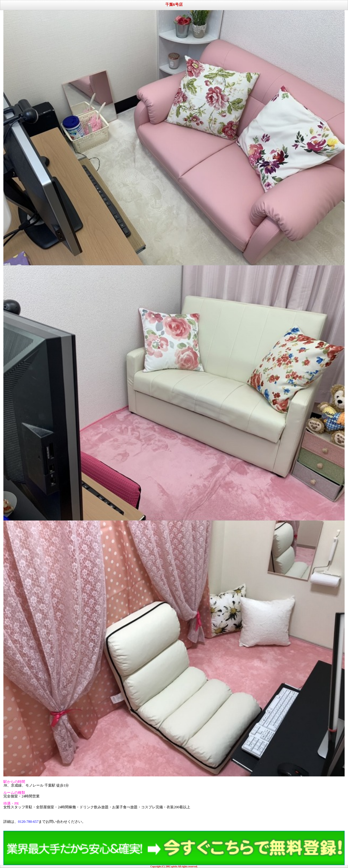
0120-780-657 (28, 822)
